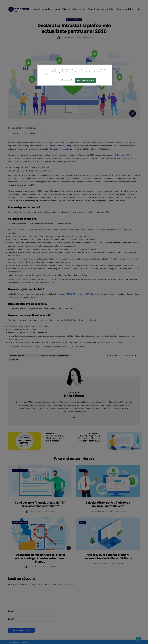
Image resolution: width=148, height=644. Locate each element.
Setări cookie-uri (66, 80)
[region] (75, 75)
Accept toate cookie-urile (85, 80)
